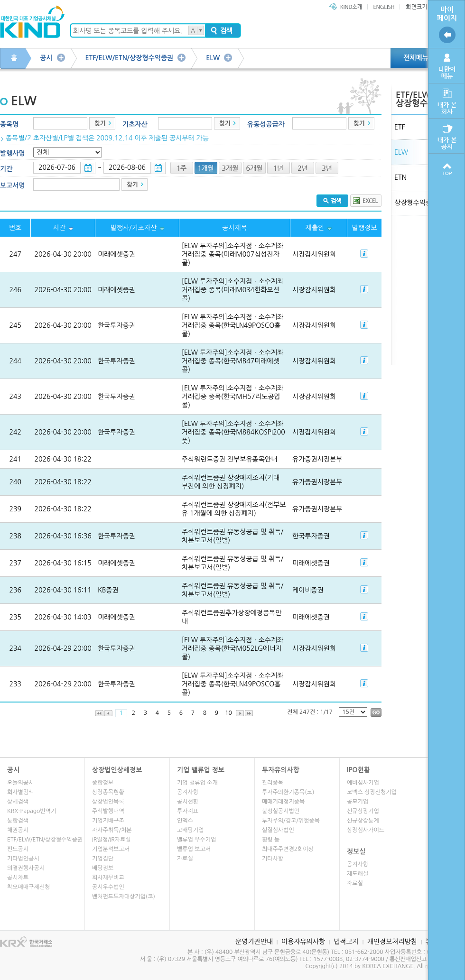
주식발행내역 (108, 811)
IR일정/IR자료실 (112, 840)
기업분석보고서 (111, 849)
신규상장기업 (363, 811)
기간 (6, 169)
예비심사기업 (363, 783)
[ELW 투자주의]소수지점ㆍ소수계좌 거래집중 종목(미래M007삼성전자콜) (232, 254)
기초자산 (135, 124)
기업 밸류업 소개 (197, 783)
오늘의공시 (20, 783)
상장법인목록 (108, 802)
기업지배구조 (108, 821)
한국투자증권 (116, 325)
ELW (213, 58)
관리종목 (273, 783)
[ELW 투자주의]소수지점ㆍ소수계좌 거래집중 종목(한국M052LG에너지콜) (232, 648)
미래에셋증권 (116, 254)
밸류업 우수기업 (196, 840)
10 (228, 713)
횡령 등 (271, 840)
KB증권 (108, 590)
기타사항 (273, 859)
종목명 (9, 124)
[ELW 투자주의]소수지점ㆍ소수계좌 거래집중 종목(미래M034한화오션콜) (232, 290)
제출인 (315, 228)
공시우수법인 (108, 887)
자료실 (185, 859)
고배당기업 (190, 830)
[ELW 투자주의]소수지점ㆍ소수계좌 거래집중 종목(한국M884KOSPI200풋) (233, 432)
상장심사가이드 (366, 830)
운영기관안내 (254, 942)
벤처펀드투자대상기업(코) (124, 897)
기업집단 (103, 859)
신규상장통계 (363, 821)
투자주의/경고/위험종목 (291, 821)
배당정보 (103, 868)
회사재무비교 (108, 878)
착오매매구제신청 (28, 887)
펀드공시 (18, 849)
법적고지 (346, 942)
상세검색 (18, 802)
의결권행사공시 (26, 868)
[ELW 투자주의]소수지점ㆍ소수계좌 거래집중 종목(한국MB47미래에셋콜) (232, 361)
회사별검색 (20, 792)
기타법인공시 (23, 859)
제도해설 (358, 874)
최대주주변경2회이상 (288, 849)
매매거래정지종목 (283, 802)
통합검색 (18, 821)
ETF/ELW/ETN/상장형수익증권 (130, 58)
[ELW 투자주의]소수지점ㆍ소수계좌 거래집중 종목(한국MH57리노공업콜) (232, 397)
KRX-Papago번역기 (32, 811)
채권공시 (18, 830)
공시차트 (18, 878)
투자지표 (188, 811)
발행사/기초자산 (134, 228)
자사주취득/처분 (112, 830)
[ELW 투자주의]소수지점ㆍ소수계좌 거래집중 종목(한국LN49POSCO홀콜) (232, 325)
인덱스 (185, 821)
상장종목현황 (108, 792)
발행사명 (13, 153)
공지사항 (188, 792)
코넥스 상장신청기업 (372, 792)
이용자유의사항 (303, 942)
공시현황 (188, 802)
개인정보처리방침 (392, 942)
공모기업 (358, 802)
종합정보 (103, 783)
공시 (46, 58)
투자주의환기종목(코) (288, 792)
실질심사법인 (278, 830)
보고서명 (13, 185)
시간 (59, 228)
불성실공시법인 (281, 811)
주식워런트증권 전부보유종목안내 (229, 459)
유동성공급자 (266, 124)
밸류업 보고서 (194, 849)
